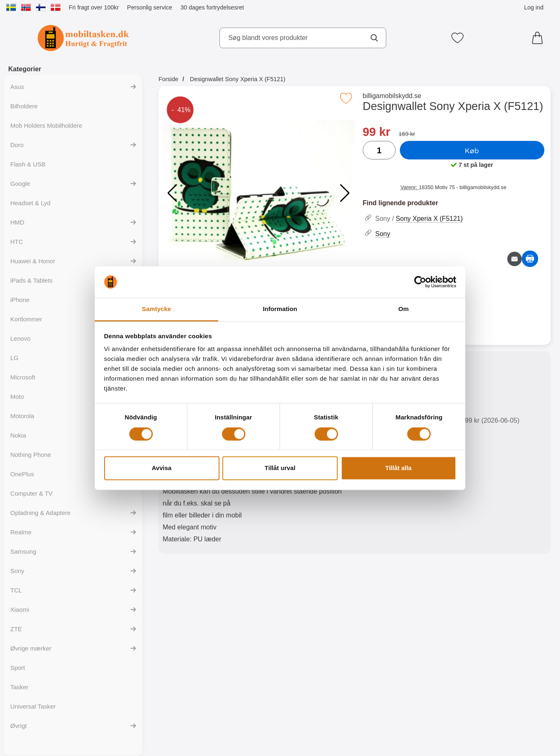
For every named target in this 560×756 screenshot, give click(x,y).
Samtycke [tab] (157, 309)
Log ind (534, 7)
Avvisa (162, 468)
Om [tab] (403, 309)
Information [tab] (280, 309)
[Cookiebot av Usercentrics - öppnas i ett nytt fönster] (420, 282)
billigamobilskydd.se (392, 96)
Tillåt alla (399, 468)
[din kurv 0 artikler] (539, 38)
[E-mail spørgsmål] (514, 259)
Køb (472, 150)
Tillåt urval (280, 468)
